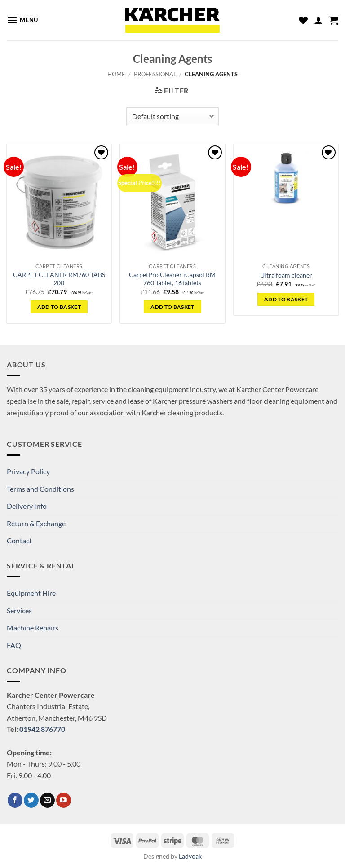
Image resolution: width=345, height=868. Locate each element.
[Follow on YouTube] (64, 800)
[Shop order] (172, 116)
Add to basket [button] (59, 307)
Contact (19, 540)
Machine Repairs (33, 628)
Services (19, 610)
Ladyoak (190, 856)
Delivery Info (27, 506)
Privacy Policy (28, 471)
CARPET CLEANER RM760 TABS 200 (59, 279)
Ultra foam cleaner (286, 275)
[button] (22, 20)
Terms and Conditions (40, 489)
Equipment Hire (31, 593)
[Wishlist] (303, 20)
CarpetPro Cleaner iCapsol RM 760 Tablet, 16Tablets (172, 279)
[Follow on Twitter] (31, 800)
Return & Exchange (36, 523)
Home (116, 74)
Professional (155, 74)
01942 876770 (42, 729)
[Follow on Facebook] (15, 800)
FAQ (14, 645)
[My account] (318, 20)
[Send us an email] (47, 800)
